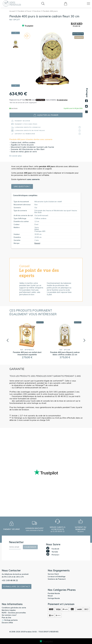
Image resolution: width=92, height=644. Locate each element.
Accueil (13, 11)
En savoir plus (16, 156)
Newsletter (16, 542)
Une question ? (22, 187)
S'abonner (30, 547)
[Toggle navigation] (88, 4)
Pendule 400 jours (50, 11)
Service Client (53, 574)
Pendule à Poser (25, 11)
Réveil (50, 596)
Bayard (37, 243)
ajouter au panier (46, 115)
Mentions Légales (9, 610)
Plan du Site (7, 618)
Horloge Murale (54, 598)
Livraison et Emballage (57, 577)
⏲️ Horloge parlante (10, 620)
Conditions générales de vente (14, 608)
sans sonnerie (33, 179)
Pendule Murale (54, 593)
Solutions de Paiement (57, 579)
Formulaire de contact (17, 586)
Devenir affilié (7, 623)
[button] (8, 340)
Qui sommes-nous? (9, 615)
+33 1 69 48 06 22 (10, 580)
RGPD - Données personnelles (14, 613)
